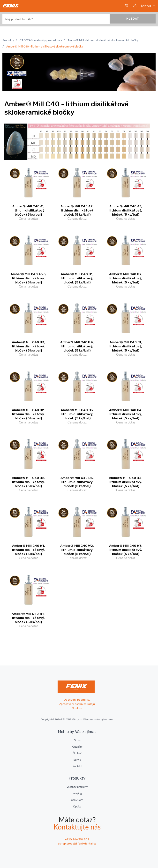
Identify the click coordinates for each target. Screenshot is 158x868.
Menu (148, 6)
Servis (77, 760)
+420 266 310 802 (77, 840)
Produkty (8, 40)
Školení (77, 753)
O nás (77, 740)
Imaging (77, 793)
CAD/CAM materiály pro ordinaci (41, 40)
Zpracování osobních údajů (77, 704)
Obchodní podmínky (77, 700)
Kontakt (77, 766)
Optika (77, 806)
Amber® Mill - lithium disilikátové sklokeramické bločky (103, 40)
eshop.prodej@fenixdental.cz (77, 844)
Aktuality (77, 747)
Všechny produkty (77, 787)
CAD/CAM (77, 800)
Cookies (77, 708)
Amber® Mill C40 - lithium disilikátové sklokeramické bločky (45, 46)
